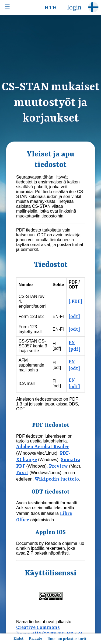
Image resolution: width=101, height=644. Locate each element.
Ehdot (18, 639)
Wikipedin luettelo (57, 479)
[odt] (74, 317)
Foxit (22, 473)
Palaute (35, 639)
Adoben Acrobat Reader (43, 447)
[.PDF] (75, 301)
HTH (51, 8)
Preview (58, 466)
